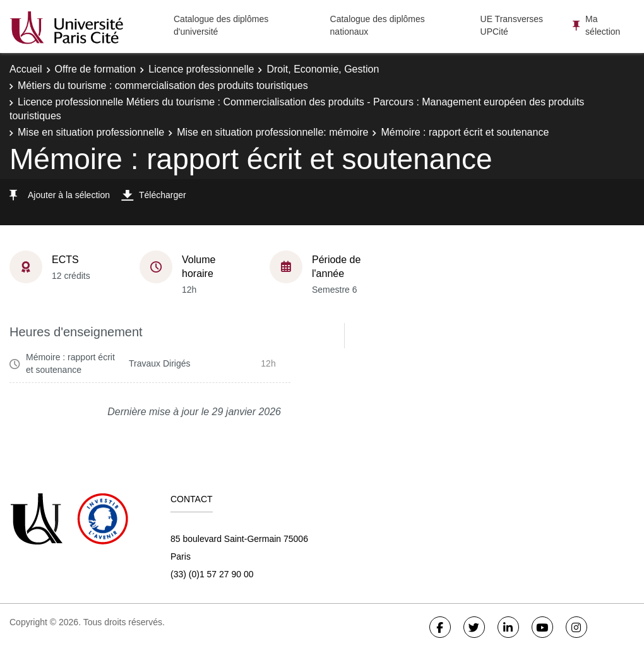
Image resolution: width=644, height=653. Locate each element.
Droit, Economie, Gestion (323, 69)
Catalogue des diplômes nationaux (378, 25)
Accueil (26, 69)
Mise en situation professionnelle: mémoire (272, 132)
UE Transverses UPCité (512, 25)
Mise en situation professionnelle (91, 132)
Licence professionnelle (201, 69)
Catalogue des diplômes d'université (221, 25)
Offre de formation (96, 69)
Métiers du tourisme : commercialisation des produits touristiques (163, 85)
